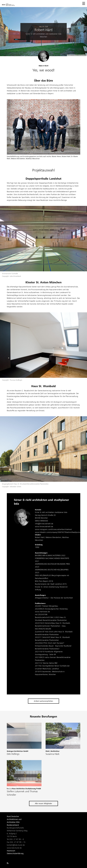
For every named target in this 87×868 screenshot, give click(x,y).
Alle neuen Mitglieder (44, 804)
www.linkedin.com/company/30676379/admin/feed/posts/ (58, 532)
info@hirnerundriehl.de (44, 524)
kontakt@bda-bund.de (16, 845)
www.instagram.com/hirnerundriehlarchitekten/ (53, 529)
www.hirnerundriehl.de (44, 527)
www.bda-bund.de (14, 848)
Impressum (11, 851)
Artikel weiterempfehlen (43, 701)
